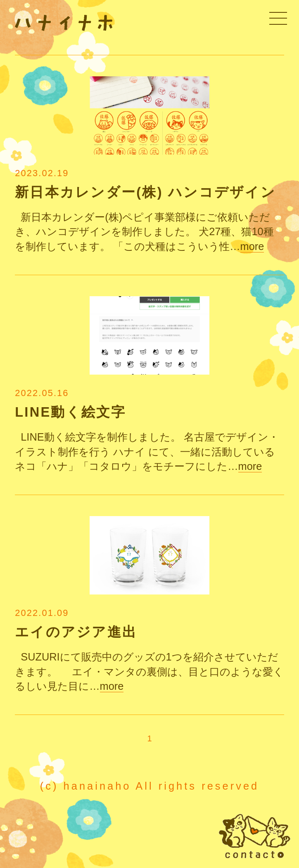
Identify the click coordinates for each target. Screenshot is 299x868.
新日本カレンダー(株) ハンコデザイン (145, 192)
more (252, 246)
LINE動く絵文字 (71, 412)
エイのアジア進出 (76, 632)
